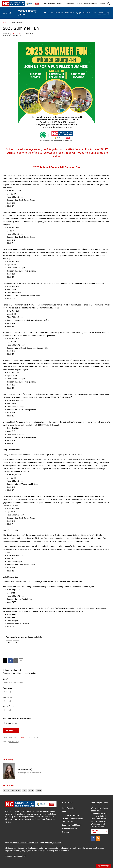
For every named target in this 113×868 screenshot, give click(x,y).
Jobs (64, 812)
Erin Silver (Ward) (18, 34)
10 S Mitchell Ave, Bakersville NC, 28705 (59, 13)
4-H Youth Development (12, 790)
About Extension (68, 808)
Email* (5, 679)
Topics (79, 4)
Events (60, 4)
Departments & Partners (72, 815)
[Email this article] (16, 661)
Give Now (102, 4)
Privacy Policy (14, 742)
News (5, 23)
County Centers (70, 4)
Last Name (7, 697)
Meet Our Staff (50, 4)
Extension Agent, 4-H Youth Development (29, 773)
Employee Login (103, 866)
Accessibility (21, 856)
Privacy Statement (54, 843)
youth (31, 790)
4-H (25, 790)
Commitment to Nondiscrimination (25, 843)
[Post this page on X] (5, 661)
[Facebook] (93, 838)
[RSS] (98, 838)
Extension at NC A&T (70, 829)
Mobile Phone (8, 706)
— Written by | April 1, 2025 (18, 34)
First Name (7, 688)
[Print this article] (21, 661)
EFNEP (39, 790)
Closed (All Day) (104, 13)
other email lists (22, 737)
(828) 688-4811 (83, 13)
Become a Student (90, 4)
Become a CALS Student (72, 825)
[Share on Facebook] (10, 661)
